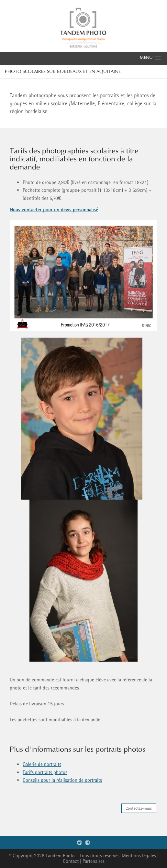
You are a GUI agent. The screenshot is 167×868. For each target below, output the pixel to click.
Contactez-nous (139, 808)
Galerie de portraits (42, 764)
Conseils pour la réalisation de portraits (62, 780)
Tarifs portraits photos (45, 772)
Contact (71, 861)
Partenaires (94, 861)
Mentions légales (139, 856)
